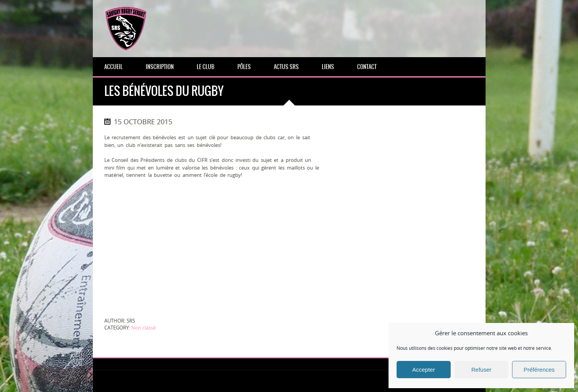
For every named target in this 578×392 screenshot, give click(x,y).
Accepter (424, 370)
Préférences (539, 370)
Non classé (143, 328)
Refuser (482, 370)
